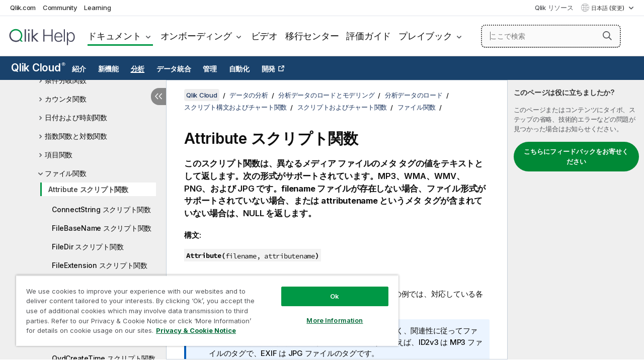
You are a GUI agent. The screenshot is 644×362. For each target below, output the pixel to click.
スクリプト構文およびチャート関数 (235, 107)
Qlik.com (23, 8)
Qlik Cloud (38, 68)
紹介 (79, 69)
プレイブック (425, 36)
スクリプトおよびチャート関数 (342, 107)
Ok (327, 289)
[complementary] (576, 220)
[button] (607, 36)
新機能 (108, 69)
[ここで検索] (551, 36)
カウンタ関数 (66, 99)
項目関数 (59, 155)
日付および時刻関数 (76, 117)
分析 (138, 69)
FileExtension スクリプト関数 (100, 265)
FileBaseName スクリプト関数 (102, 228)
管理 (210, 69)
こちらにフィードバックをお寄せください (576, 156)
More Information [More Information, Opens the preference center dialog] (327, 313)
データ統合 (174, 69)
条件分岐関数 (66, 80)
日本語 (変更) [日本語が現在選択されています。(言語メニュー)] (609, 8)
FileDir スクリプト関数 (88, 247)
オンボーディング (196, 36)
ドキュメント (114, 36)
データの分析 (249, 95)
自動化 (239, 69)
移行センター (312, 36)
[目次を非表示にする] (158, 97)
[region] (203, 307)
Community (60, 8)
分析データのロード (414, 95)
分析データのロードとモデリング (326, 95)
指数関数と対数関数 (76, 136)
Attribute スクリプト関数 (88, 189)
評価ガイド (369, 36)
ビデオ (264, 36)
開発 (269, 69)
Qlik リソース (554, 8)
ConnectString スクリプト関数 (101, 209)
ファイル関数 (66, 173)
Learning (97, 8)
